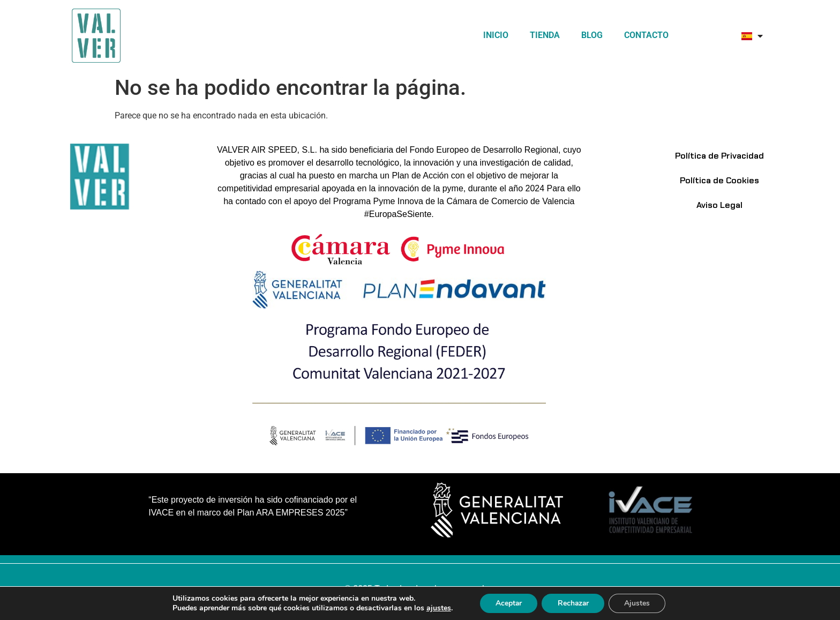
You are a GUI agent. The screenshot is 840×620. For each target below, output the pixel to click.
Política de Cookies (719, 180)
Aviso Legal (719, 205)
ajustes (437, 608)
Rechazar (573, 603)
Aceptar (507, 603)
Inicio (496, 35)
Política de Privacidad (719, 156)
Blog (592, 35)
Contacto (646, 35)
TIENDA (545, 35)
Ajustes (639, 603)
